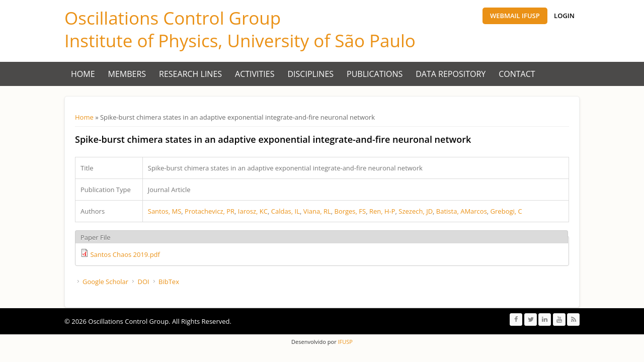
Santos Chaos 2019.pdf (125, 254)
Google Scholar (105, 282)
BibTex (169, 282)
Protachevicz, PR (210, 211)
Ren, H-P (382, 211)
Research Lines (190, 74)
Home (83, 74)
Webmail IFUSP (515, 16)
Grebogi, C (506, 211)
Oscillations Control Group (173, 18)
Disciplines (311, 74)
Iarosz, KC (253, 211)
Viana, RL (317, 211)
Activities (255, 74)
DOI (143, 282)
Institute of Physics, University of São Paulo (240, 40)
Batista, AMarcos (462, 211)
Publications (375, 74)
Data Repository (451, 74)
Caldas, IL (286, 211)
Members (127, 74)
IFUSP (345, 342)
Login (564, 16)
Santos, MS (165, 211)
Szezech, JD (416, 211)
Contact (517, 74)
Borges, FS (350, 211)
